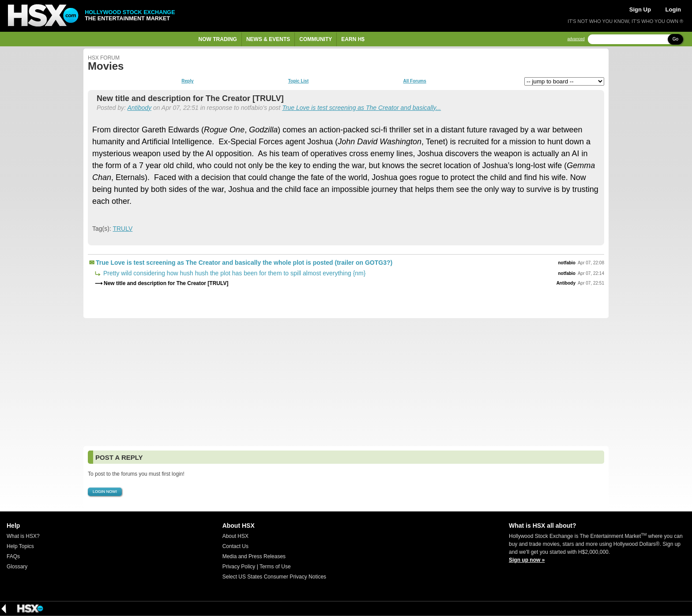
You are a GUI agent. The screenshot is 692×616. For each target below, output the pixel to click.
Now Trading (218, 39)
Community (316, 39)
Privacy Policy (239, 567)
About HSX (235, 536)
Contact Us (235, 546)
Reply (187, 81)
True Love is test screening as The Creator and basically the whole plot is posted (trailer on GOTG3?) (244, 263)
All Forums (414, 81)
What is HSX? (23, 536)
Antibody (139, 108)
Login (673, 9)
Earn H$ (353, 39)
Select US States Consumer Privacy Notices (274, 577)
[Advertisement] (346, 382)
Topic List (298, 81)
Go (675, 39)
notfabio (567, 263)
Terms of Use (275, 567)
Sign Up (640, 9)
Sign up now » (527, 560)
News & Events (268, 39)
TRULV (122, 229)
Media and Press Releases (254, 556)
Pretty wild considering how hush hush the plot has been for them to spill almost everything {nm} (233, 273)
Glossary (17, 567)
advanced (576, 39)
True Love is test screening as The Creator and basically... (361, 108)
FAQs (13, 556)
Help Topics (20, 546)
